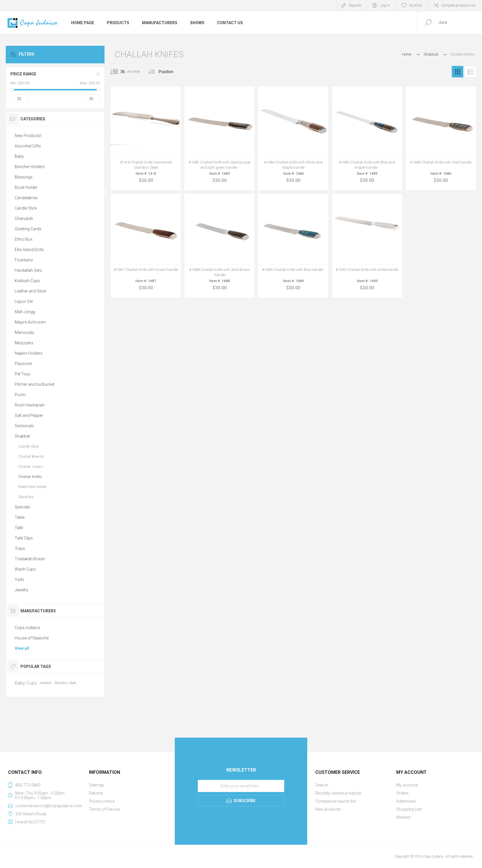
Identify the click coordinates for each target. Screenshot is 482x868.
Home (407, 54)
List (470, 72)
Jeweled (45, 683)
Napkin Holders (29, 353)
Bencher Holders (30, 167)
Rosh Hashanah (30, 405)
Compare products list (458, 5)
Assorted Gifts (28, 146)
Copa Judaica (27, 628)
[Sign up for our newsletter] (241, 786)
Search (322, 785)
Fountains (24, 260)
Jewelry (21, 590)
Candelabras (26, 198)
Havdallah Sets (28, 270)
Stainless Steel (65, 683)
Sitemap (96, 785)
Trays (20, 548)
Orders (402, 793)
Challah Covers (31, 467)
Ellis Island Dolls (29, 250)
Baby (19, 156)
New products (328, 809)
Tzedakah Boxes (30, 559)
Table (20, 517)
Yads (19, 580)
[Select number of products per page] (118, 72)
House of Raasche (32, 638)
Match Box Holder (32, 487)
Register (355, 5)
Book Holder (26, 187)
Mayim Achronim (30, 322)
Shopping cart (409, 809)
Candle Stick (26, 208)
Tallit (19, 528)
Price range (23, 74)
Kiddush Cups (27, 281)
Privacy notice (102, 801)
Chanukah (24, 219)
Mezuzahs (24, 343)
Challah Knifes (30, 477)
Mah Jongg (25, 312)
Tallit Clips (24, 538)
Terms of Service (104, 809)
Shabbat (22, 436)
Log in (385, 5)
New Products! (28, 136)
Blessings (24, 177)
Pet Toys (23, 374)
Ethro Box (24, 239)
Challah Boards (31, 456)
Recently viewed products (338, 793)
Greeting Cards (28, 229)
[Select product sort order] (170, 72)
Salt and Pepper (29, 415)
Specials (22, 507)
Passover (23, 364)
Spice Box (26, 497)
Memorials (24, 333)
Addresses (406, 801)
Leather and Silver (31, 291)
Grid (458, 72)
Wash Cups (25, 569)
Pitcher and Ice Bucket (35, 384)
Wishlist (403, 817)
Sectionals (24, 426)
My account (407, 785)
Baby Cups (26, 683)
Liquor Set (24, 301)
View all (22, 648)
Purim (20, 395)
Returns (96, 793)
